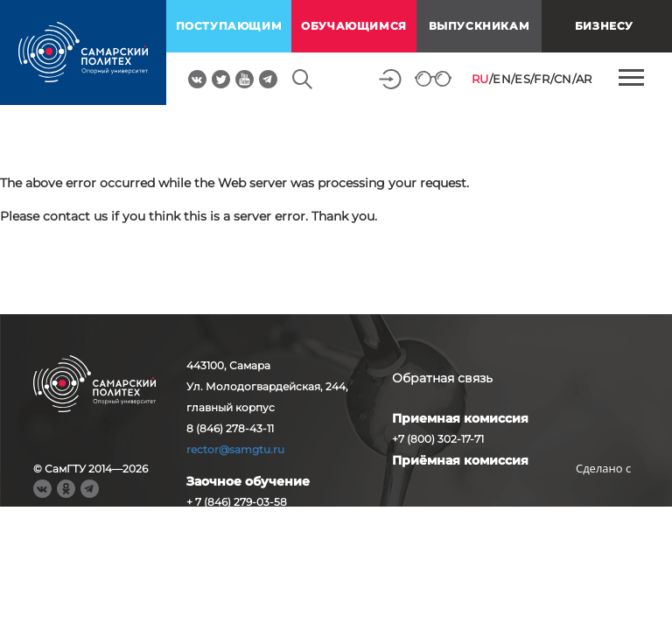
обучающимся (354, 26)
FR (542, 79)
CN (563, 79)
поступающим (229, 26)
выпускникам (479, 26)
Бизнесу (604, 26)
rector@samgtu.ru (235, 449)
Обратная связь (442, 378)
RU (480, 79)
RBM (604, 496)
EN (502, 79)
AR (584, 79)
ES (522, 79)
